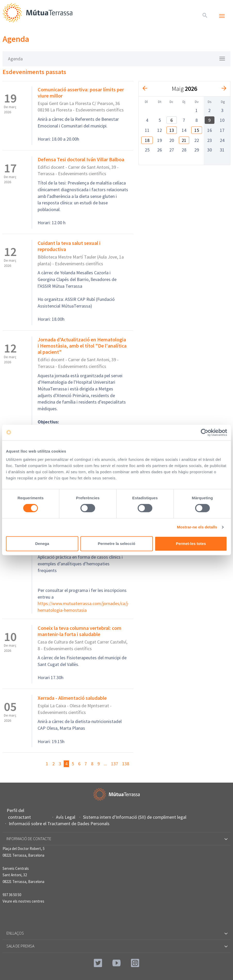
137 (115, 764)
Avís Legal (66, 817)
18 (147, 140)
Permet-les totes (191, 544)
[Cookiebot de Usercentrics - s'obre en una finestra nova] (205, 432)
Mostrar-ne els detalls (197, 527)
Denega (42, 544)
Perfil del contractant (19, 814)
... (105, 764)
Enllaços (117, 933)
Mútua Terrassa (39, 13)
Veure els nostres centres (23, 901)
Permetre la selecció (116, 544)
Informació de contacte (117, 839)
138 (126, 764)
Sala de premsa (117, 946)
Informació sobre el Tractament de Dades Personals (60, 824)
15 (197, 130)
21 (184, 140)
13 (172, 130)
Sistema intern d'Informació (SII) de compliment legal (135, 817)
